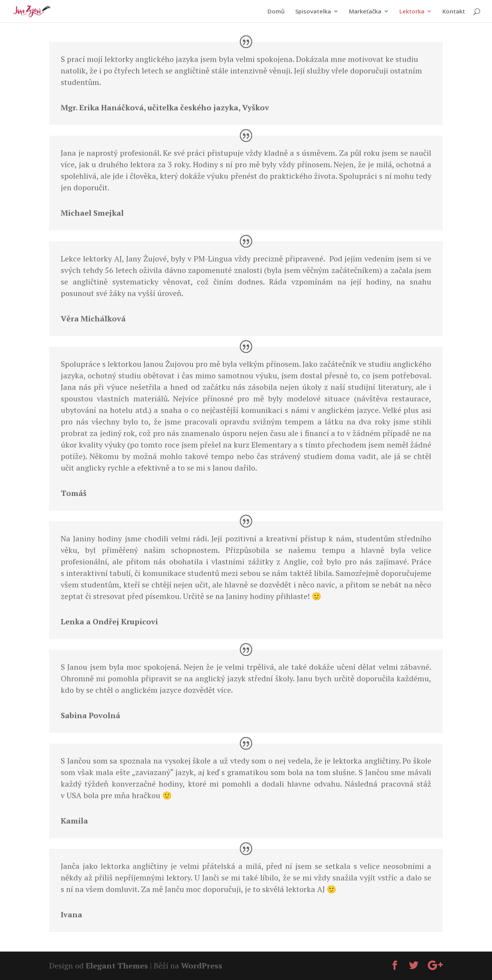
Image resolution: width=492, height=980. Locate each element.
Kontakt (454, 12)
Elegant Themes (117, 966)
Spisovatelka (313, 12)
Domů (276, 12)
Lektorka (412, 12)
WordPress (202, 966)
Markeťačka (365, 12)
